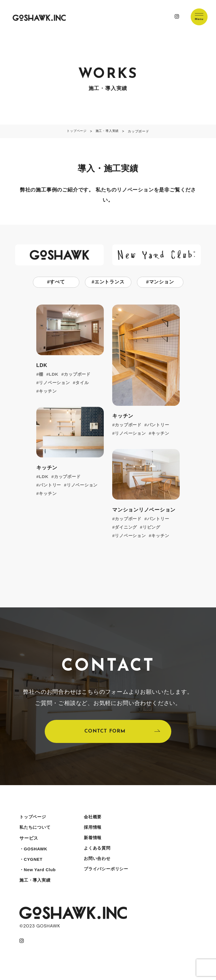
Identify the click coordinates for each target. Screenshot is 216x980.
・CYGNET (32, 866)
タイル (85, 383)
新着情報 (96, 843)
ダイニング (127, 528)
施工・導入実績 (36, 888)
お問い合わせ (101, 866)
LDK (54, 375)
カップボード (79, 375)
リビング (154, 528)
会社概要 (96, 821)
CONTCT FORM (105, 733)
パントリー (161, 425)
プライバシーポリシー (110, 877)
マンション (161, 282)
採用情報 (96, 832)
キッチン (49, 392)
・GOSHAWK (34, 854)
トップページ (34, 821)
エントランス (110, 282)
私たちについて (36, 832)
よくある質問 (101, 854)
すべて (57, 282)
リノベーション (56, 383)
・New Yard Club (39, 877)
